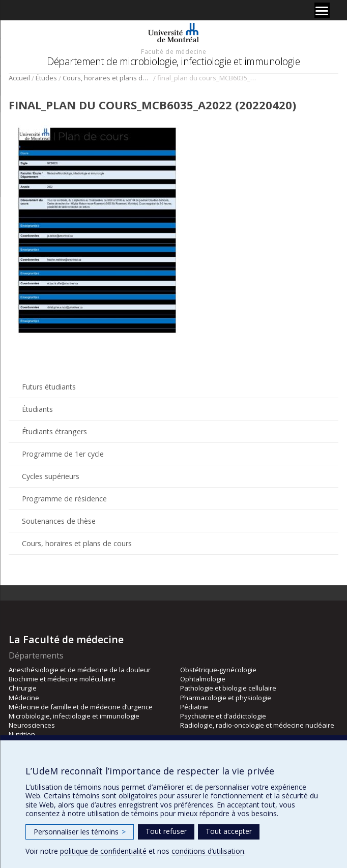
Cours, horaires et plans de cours (107, 78)
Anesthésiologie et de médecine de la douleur (80, 670)
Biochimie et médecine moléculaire (62, 679)
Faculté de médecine (173, 51)
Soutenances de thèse (59, 521)
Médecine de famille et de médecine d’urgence (81, 707)
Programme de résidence (64, 499)
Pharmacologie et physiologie (226, 698)
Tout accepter (229, 831)
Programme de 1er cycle (63, 454)
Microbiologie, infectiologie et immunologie (74, 716)
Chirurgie (23, 688)
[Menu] (322, 10)
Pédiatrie (194, 707)
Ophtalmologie (203, 679)
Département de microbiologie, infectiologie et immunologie (173, 61)
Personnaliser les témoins (80, 832)
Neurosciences (32, 725)
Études (46, 78)
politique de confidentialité (103, 851)
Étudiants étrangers (54, 431)
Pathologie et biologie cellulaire (228, 688)
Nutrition (22, 734)
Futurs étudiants (49, 387)
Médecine (24, 698)
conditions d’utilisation (208, 851)
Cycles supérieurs (51, 476)
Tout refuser (166, 831)
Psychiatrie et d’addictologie (223, 716)
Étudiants (37, 409)
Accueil (19, 78)
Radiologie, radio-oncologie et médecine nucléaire (257, 725)
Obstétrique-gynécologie (218, 670)
